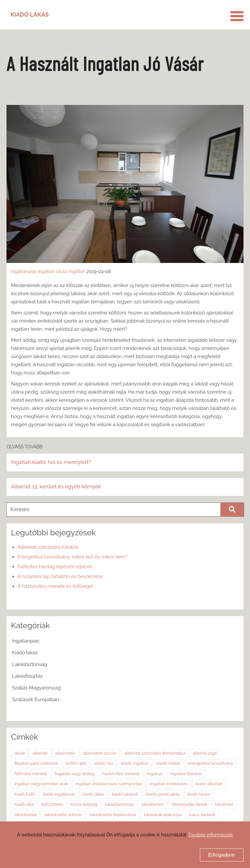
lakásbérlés (153, 804)
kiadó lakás (93, 794)
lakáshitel (224, 804)
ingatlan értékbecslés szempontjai (109, 784)
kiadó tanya (199, 794)
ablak (20, 753)
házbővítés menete (121, 774)
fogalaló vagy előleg (75, 774)
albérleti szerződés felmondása (155, 753)
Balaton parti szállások (36, 763)
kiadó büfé (25, 794)
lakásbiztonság (119, 804)
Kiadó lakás (25, 653)
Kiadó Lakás (30, 14)
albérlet (40, 753)
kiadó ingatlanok (59, 794)
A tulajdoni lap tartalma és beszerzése (60, 576)
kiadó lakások (125, 794)
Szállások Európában (35, 700)
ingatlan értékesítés (169, 784)
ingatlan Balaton (186, 774)
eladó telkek (168, 763)
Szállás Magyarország (36, 688)
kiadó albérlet (209, 784)
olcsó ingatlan (71, 271)
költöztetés (52, 804)
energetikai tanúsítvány (211, 763)
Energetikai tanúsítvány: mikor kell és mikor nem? (72, 557)
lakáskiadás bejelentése (113, 815)
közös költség (84, 804)
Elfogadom (222, 855)
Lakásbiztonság (29, 664)
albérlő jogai (205, 753)
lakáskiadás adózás (63, 815)
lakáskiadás (26, 815)
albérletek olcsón (100, 753)
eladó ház (104, 763)
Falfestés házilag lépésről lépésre (55, 567)
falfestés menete (31, 774)
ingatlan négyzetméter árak (41, 784)
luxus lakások (203, 815)
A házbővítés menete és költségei (55, 586)
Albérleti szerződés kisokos (48, 547)
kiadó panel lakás (163, 794)
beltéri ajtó (76, 763)
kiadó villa (24, 804)
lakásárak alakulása (163, 815)
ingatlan (47, 271)
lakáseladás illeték (189, 804)
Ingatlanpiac (24, 271)
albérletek (65, 753)
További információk (210, 835)
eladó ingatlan (135, 763)
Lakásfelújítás (27, 676)
